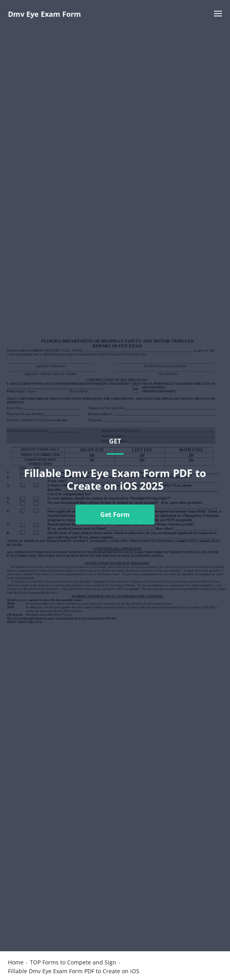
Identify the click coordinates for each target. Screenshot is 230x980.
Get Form (115, 515)
